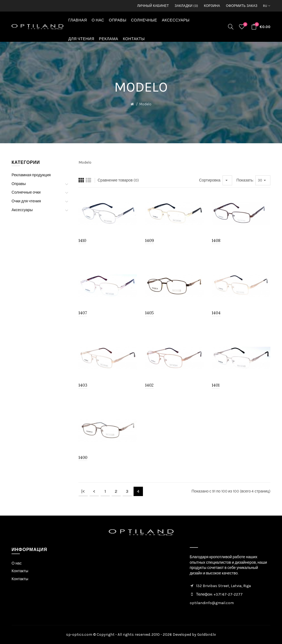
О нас (17, 563)
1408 (216, 240)
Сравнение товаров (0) (118, 180)
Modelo (145, 104)
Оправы (19, 184)
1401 (216, 385)
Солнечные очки (26, 192)
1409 (150, 240)
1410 (82, 240)
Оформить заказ (242, 6)
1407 (83, 313)
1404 (216, 313)
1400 (83, 457)
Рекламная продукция (31, 175)
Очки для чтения (26, 201)
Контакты (20, 571)
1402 (149, 385)
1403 (83, 385)
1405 (149, 313)
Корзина (212, 6)
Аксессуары (22, 210)
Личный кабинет (153, 6)
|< (83, 491)
